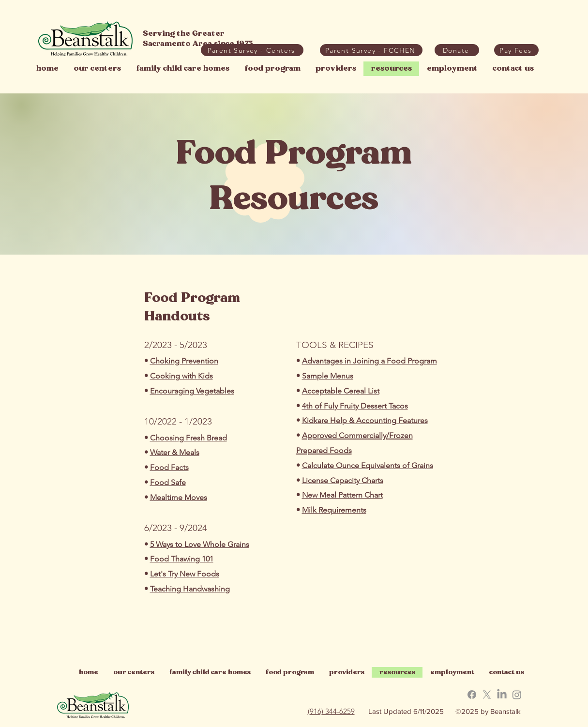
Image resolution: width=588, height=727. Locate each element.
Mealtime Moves (179, 497)
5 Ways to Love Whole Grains (200, 544)
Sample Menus (328, 376)
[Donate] (457, 50)
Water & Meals (175, 452)
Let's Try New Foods (185, 574)
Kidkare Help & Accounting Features (365, 420)
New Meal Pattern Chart (342, 495)
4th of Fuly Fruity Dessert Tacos (355, 406)
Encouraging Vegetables (192, 391)
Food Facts (169, 467)
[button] (516, 50)
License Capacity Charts (343, 480)
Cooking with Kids (181, 376)
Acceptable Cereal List (341, 391)
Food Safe (168, 482)
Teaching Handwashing (190, 589)
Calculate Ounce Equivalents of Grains (368, 465)
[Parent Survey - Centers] (252, 50)
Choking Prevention (184, 361)
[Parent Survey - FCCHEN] (371, 50)
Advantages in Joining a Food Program (369, 361)
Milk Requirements (334, 510)
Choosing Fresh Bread (188, 438)
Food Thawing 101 (182, 559)
